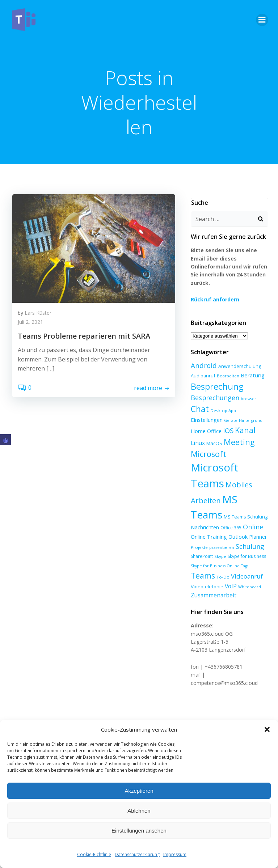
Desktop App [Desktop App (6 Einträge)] (222, 409)
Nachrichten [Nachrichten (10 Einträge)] (204, 515)
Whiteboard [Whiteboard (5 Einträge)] (248, 574)
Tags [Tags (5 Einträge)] (244, 553)
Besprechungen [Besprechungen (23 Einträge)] (214, 397)
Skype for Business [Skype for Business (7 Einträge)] (246, 544)
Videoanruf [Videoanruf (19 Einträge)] (246, 564)
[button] (267, 729)
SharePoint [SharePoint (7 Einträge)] (201, 544)
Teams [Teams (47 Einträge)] (202, 563)
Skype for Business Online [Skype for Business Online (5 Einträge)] (214, 553)
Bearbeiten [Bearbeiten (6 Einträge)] (227, 375)
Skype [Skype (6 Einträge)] (219, 544)
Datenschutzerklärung (137, 854)
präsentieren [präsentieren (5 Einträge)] (221, 534)
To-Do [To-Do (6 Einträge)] (222, 564)
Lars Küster (38, 314)
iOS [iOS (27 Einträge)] (195, 429)
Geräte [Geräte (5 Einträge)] (196, 419)
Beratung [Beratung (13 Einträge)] (252, 374)
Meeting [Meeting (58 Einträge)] (205, 441)
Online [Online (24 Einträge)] (252, 514)
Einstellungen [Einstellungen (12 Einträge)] (252, 409)
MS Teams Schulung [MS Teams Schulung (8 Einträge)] (245, 504)
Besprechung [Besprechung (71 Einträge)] (216, 385)
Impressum (175, 854)
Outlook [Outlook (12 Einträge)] (237, 524)
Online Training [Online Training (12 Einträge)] (208, 524)
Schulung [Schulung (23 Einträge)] (249, 533)
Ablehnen (139, 811)
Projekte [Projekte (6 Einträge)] (198, 534)
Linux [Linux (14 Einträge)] (231, 430)
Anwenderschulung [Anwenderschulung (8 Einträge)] (239, 365)
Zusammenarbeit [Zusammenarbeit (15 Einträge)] (212, 583)
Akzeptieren (139, 791)
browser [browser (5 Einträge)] (247, 398)
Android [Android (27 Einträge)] (203, 364)
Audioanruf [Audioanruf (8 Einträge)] (202, 374)
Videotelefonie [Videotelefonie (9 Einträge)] (206, 573)
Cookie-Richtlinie (94, 854)
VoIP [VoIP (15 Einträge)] (230, 573)
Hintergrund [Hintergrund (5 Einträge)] (216, 419)
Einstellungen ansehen (139, 831)
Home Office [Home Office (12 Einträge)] (245, 419)
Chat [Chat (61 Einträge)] (199, 408)
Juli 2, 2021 (30, 323)
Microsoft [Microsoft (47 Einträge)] (240, 441)
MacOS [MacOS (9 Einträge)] (247, 430)
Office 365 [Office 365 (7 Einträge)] (230, 515)
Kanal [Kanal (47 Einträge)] (212, 429)
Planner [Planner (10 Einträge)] (257, 524)
